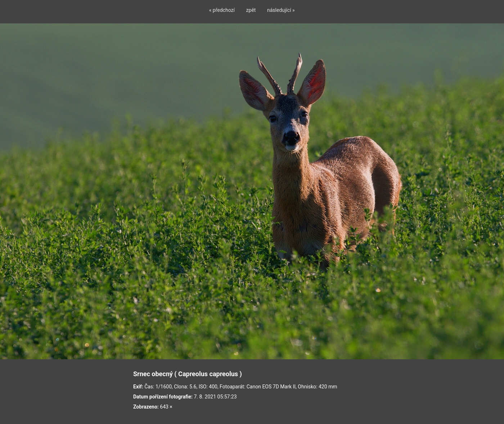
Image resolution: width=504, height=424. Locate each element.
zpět (251, 10)
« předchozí (222, 10)
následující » (281, 10)
